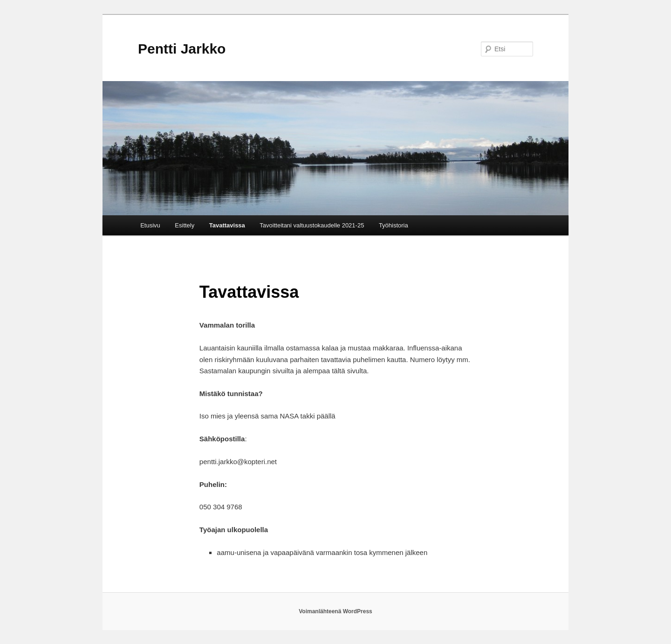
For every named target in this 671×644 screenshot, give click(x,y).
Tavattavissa (227, 225)
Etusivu (150, 225)
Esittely (185, 225)
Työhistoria (394, 225)
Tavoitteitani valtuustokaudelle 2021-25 (312, 225)
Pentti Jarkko (182, 49)
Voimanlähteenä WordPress (335, 611)
